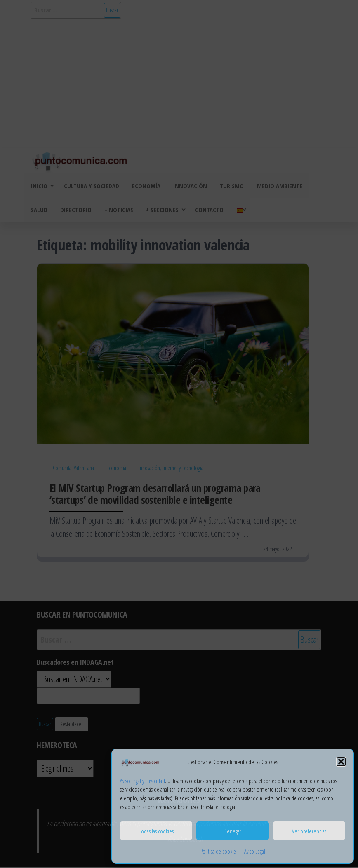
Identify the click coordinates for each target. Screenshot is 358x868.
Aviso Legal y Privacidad (142, 781)
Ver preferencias (309, 831)
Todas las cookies (156, 831)
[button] (341, 762)
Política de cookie (218, 851)
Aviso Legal (255, 851)
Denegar (232, 831)
